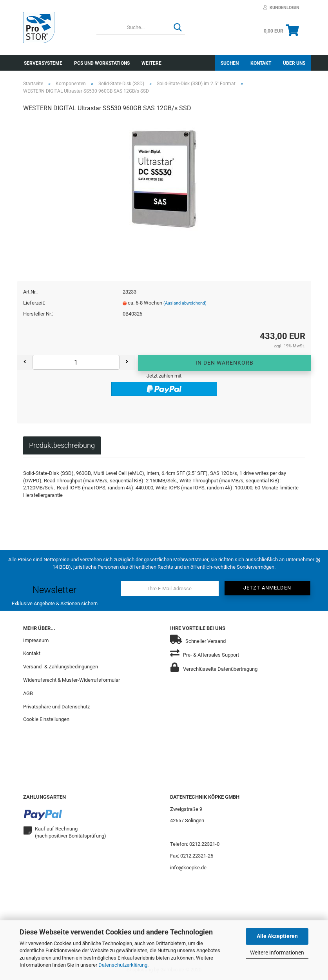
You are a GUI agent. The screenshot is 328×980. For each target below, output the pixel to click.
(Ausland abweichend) (185, 303)
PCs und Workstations (102, 63)
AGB (28, 693)
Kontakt (261, 63)
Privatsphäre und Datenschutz (56, 707)
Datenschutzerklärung (123, 965)
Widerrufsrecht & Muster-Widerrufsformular (72, 680)
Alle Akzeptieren (277, 936)
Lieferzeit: (34, 303)
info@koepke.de (188, 868)
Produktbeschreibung (62, 445)
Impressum (36, 640)
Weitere (151, 63)
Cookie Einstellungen (46, 719)
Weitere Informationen (277, 953)
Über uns (294, 63)
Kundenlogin (281, 8)
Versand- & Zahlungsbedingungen (61, 667)
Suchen (230, 63)
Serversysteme (43, 63)
